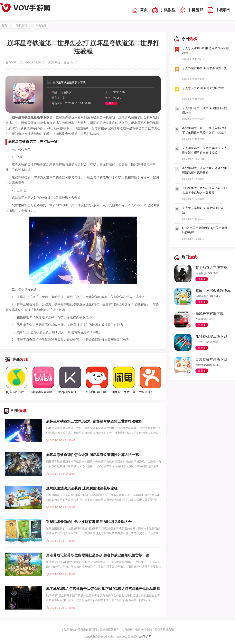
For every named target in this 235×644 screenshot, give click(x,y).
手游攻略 (41, 25)
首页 (140, 10)
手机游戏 (191, 10)
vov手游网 (145, 637)
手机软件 (219, 10)
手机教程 (164, 10)
